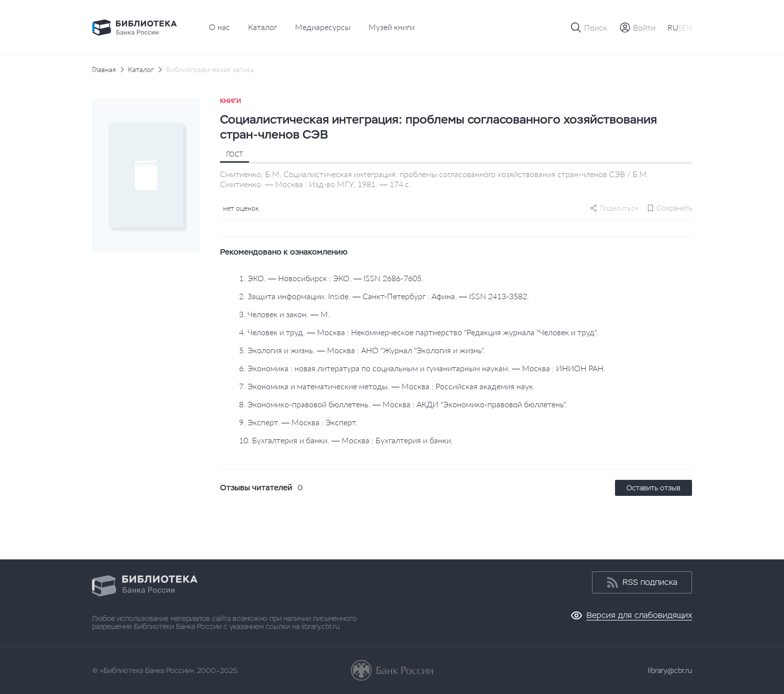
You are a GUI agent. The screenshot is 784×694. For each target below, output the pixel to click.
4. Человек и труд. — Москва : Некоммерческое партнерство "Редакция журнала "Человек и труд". (418, 332)
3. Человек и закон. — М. (284, 314)
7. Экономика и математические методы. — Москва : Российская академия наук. (387, 386)
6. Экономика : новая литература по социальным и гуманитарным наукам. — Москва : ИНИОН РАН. (422, 368)
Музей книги (391, 27)
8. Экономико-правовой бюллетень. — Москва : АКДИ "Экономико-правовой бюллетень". (403, 404)
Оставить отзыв (653, 488)
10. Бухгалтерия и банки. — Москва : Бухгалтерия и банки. (346, 440)
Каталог (262, 27)
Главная (104, 70)
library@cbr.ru (670, 670)
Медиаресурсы (323, 27)
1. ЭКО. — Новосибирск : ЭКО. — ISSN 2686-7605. (331, 278)
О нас (219, 27)
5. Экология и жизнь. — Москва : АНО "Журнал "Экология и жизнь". (362, 350)
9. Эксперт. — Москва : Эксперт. (298, 422)
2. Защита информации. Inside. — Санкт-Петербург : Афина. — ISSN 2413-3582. (384, 296)
